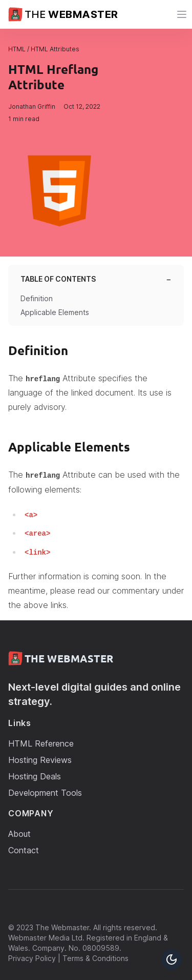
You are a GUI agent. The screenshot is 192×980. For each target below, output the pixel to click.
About (19, 834)
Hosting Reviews (40, 760)
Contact (24, 850)
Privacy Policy (32, 958)
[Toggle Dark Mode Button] (172, 959)
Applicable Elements (55, 312)
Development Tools (45, 793)
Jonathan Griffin (32, 106)
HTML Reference (41, 743)
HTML (17, 49)
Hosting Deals (35, 776)
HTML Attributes (55, 49)
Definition (37, 298)
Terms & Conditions (95, 958)
